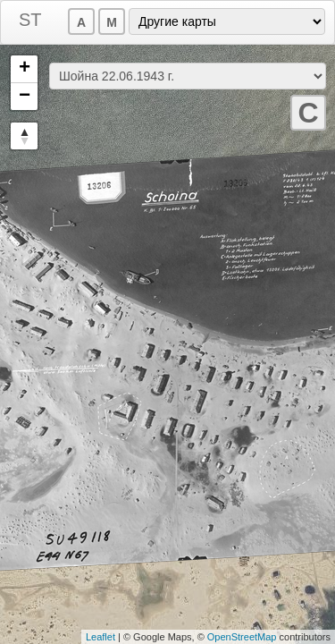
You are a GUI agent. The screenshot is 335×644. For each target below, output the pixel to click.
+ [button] (25, 69)
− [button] (25, 97)
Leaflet (100, 637)
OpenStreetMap (242, 637)
